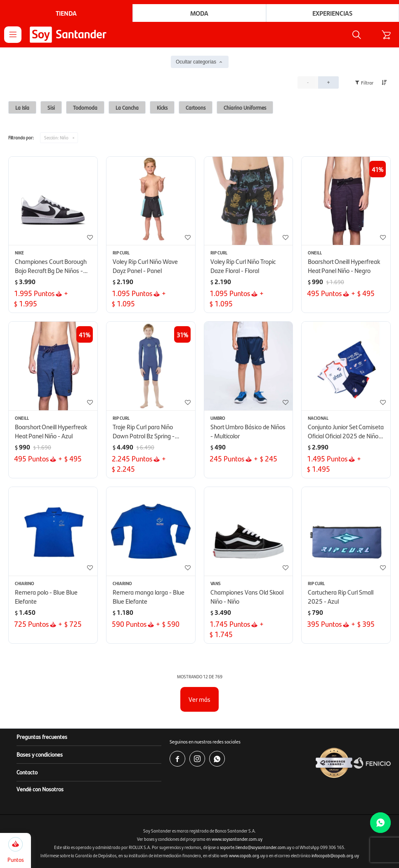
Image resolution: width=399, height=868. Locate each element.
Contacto (27, 772)
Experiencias (332, 13)
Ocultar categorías (196, 62)
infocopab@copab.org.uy (335, 855)
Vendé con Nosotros (40, 789)
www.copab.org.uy (247, 855)
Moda (199, 13)
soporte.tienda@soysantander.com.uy (256, 847)
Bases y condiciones (40, 754)
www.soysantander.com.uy (237, 839)
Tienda (66, 13)
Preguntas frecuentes (42, 736)
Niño (56, 138)
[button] (357, 35)
